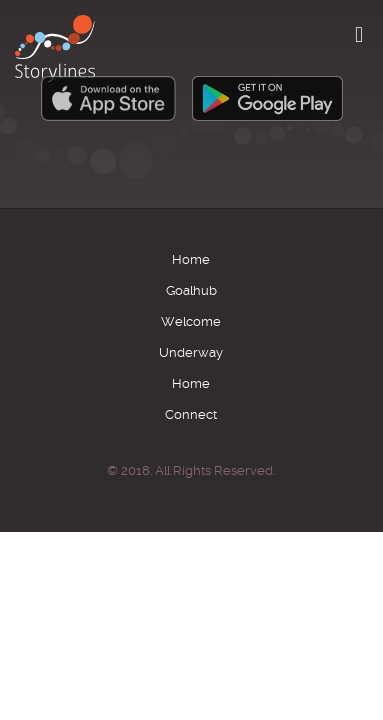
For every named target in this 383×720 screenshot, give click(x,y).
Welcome (191, 321)
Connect (191, 414)
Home (191, 259)
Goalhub (191, 290)
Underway (191, 352)
